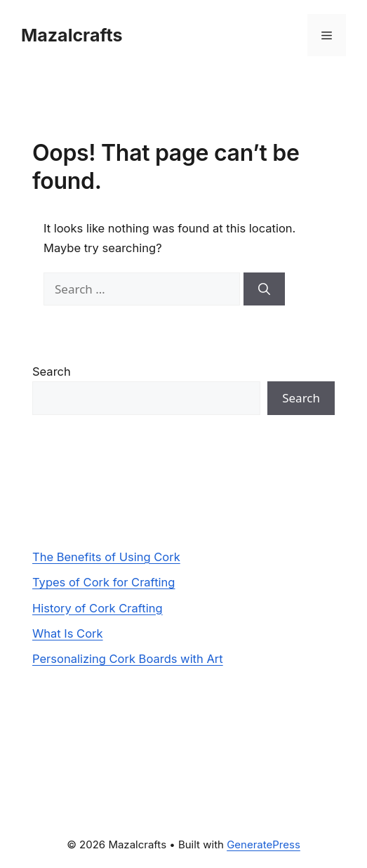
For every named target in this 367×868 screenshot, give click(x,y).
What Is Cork (68, 633)
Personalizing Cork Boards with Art (128, 659)
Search (52, 371)
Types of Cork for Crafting (104, 582)
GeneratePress (263, 844)
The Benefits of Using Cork (106, 557)
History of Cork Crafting (98, 608)
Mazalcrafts (72, 35)
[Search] (264, 289)
